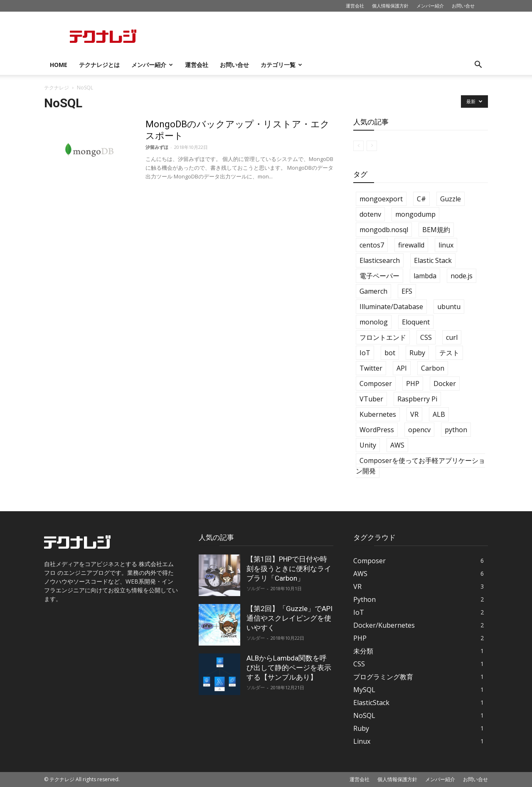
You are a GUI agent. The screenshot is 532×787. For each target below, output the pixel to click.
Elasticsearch (380, 260)
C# (421, 199)
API (402, 368)
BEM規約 (436, 230)
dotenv (370, 214)
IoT (365, 353)
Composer (376, 384)
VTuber (371, 399)
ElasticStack (371, 703)
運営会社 (355, 6)
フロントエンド (383, 337)
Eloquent (416, 322)
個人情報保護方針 (390, 6)
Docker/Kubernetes (384, 625)
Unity (368, 445)
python (456, 430)
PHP (413, 384)
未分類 (363, 651)
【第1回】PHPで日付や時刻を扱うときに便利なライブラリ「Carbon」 (289, 569)
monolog (374, 322)
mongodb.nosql (384, 230)
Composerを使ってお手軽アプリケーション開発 (420, 466)
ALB (439, 414)
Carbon (433, 368)
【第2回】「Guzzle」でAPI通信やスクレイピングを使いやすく (289, 618)
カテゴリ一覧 (281, 65)
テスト (449, 353)
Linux (362, 741)
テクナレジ (57, 88)
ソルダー (256, 588)
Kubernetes (378, 414)
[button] (478, 66)
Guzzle (451, 199)
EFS (407, 291)
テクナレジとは (99, 65)
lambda (425, 276)
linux (446, 245)
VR (414, 414)
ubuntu (449, 307)
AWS (397, 445)
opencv (419, 430)
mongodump (415, 214)
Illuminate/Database (391, 307)
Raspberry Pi (417, 399)
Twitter (371, 368)
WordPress (377, 430)
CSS (426, 337)
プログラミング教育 (383, 677)
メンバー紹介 (430, 6)
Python (365, 599)
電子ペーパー (379, 276)
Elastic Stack (433, 260)
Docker (445, 384)
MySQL (364, 690)
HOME (59, 65)
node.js (462, 276)
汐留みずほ (157, 147)
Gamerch (373, 291)
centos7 (372, 245)
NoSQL (364, 715)
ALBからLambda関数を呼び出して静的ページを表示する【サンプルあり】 (289, 668)
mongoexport (381, 199)
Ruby (417, 353)
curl (452, 337)
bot (390, 353)
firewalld (411, 245)
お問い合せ (463, 6)
